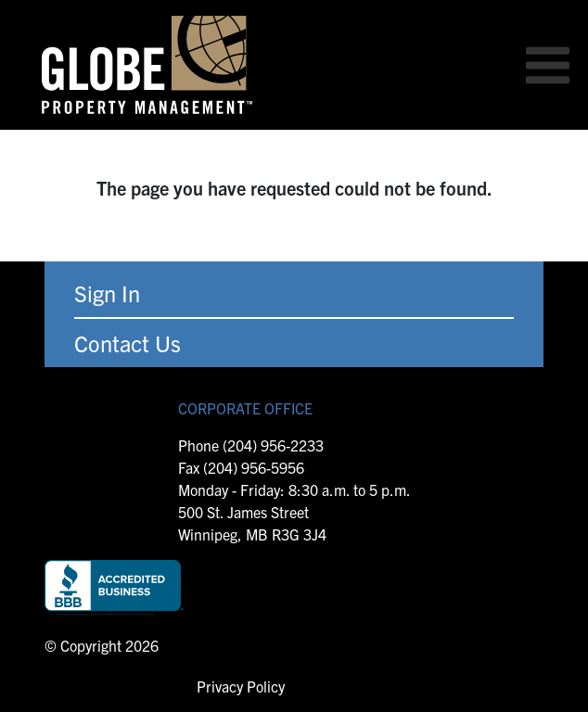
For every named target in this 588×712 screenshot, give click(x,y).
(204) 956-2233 (273, 445)
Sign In (107, 293)
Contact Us (128, 343)
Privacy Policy (241, 686)
